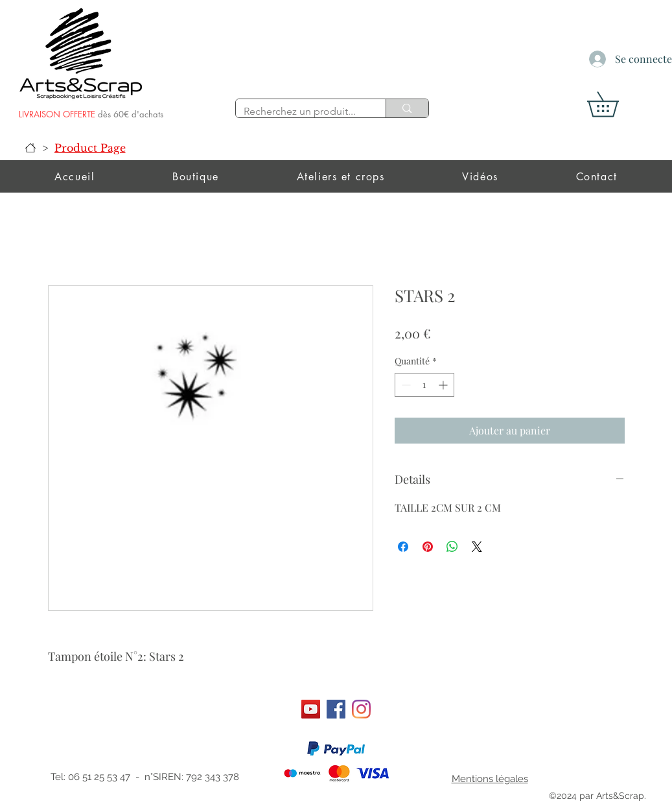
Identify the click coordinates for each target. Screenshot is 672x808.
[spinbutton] (424, 385)
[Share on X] (477, 547)
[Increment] (444, 385)
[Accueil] (30, 148)
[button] (615, 104)
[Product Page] (90, 148)
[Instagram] (361, 709)
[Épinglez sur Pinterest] (428, 547)
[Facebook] (336, 709)
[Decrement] (405, 385)
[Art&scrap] (311, 709)
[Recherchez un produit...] (301, 112)
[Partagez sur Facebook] (403, 547)
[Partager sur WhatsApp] (452, 547)
